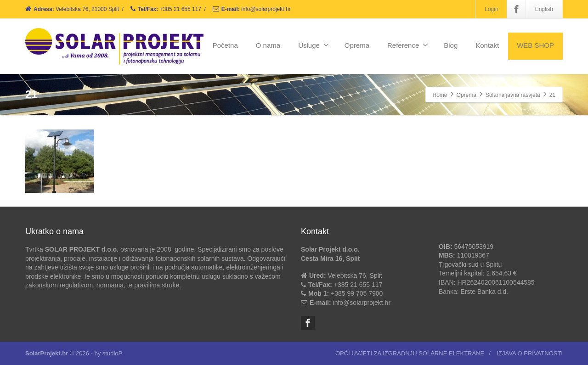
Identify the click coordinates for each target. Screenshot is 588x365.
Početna (225, 45)
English (544, 9)
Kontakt (487, 45)
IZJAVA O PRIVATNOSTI (530, 353)
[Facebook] (516, 9)
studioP (112, 353)
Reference (408, 45)
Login (491, 9)
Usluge (314, 45)
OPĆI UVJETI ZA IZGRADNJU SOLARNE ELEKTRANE (410, 353)
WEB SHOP (535, 45)
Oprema (357, 45)
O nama (268, 45)
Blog (451, 45)
